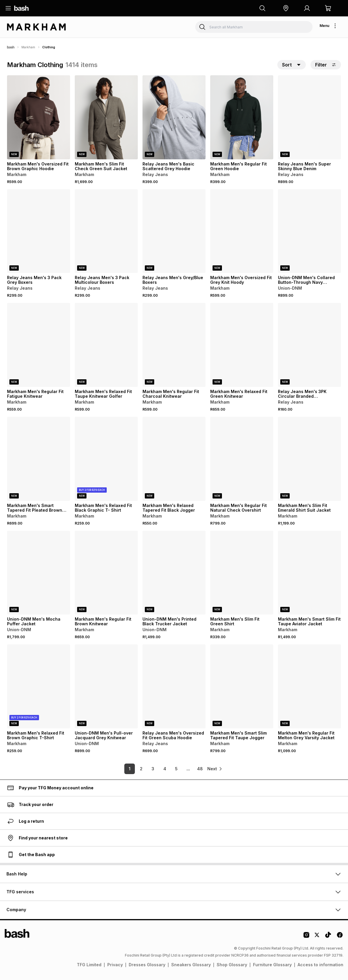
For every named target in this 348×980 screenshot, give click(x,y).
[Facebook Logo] (340, 937)
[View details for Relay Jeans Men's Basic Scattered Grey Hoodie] (174, 117)
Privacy (115, 965)
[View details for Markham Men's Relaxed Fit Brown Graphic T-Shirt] (39, 686)
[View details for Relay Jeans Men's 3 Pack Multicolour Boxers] (106, 231)
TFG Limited (89, 965)
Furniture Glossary (272, 965)
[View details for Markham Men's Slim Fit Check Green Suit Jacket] (106, 117)
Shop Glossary (232, 965)
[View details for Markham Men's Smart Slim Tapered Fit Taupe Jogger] (242, 686)
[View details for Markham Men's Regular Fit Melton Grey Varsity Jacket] (309, 686)
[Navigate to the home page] (21, 8)
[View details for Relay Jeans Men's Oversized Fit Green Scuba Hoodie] (174, 686)
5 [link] (171, 769)
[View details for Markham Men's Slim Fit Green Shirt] (242, 573)
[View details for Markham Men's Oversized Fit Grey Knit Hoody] (242, 231)
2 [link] (136, 769)
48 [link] (195, 769)
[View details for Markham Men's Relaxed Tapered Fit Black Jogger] (174, 459)
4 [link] (159, 769)
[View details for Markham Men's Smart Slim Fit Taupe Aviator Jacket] (309, 573)
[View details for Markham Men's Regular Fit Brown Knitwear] (106, 573)
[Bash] (11, 47)
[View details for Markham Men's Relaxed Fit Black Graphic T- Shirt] (106, 459)
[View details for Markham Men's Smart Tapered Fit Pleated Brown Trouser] (39, 459)
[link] (215, 769)
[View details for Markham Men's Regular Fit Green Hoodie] (242, 117)
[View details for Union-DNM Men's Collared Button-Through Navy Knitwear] (309, 231)
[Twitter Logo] (317, 937)
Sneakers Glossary (191, 965)
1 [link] (124, 769)
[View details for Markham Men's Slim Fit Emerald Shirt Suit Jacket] (309, 459)
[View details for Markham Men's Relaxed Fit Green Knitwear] (242, 345)
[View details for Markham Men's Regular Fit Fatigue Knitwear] (39, 345)
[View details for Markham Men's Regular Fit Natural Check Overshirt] (242, 459)
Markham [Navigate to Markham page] (28, 47)
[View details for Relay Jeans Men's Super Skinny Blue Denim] (309, 117)
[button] (286, 8)
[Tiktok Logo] (328, 937)
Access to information (320, 965)
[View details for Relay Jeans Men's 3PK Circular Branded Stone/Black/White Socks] (309, 345)
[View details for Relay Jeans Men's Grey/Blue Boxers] (174, 231)
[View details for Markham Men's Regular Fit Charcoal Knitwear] (174, 345)
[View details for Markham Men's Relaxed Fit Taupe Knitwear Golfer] (106, 345)
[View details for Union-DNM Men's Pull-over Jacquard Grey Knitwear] (106, 686)
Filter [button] (326, 65)
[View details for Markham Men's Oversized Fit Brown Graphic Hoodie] (39, 117)
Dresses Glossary (147, 965)
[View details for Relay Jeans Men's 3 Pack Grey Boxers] (39, 231)
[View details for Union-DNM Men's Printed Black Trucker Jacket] (174, 573)
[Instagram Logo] (306, 937)
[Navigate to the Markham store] (36, 27)
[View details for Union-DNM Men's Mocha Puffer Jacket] (39, 573)
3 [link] (148, 769)
